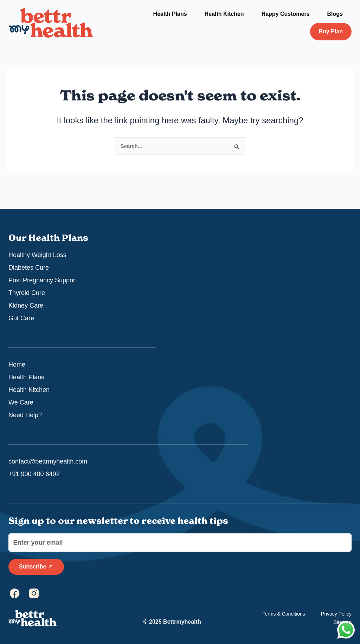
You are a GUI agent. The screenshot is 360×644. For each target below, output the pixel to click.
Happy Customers (286, 14)
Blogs (335, 14)
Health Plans (170, 14)
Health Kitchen (224, 14)
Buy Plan (331, 31)
